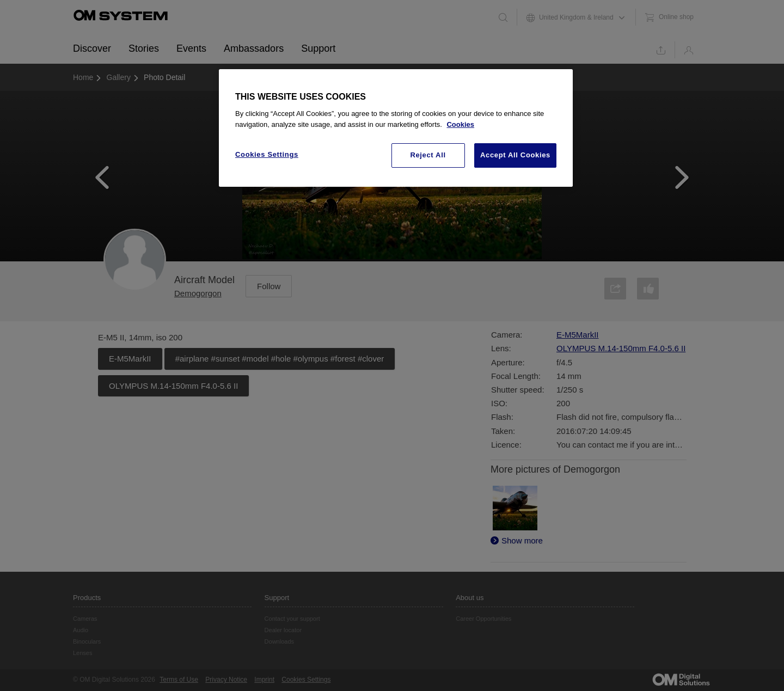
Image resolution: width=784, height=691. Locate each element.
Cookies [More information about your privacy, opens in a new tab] (460, 124)
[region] (396, 128)
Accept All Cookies (515, 155)
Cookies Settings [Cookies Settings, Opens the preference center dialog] (267, 154)
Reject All (428, 155)
